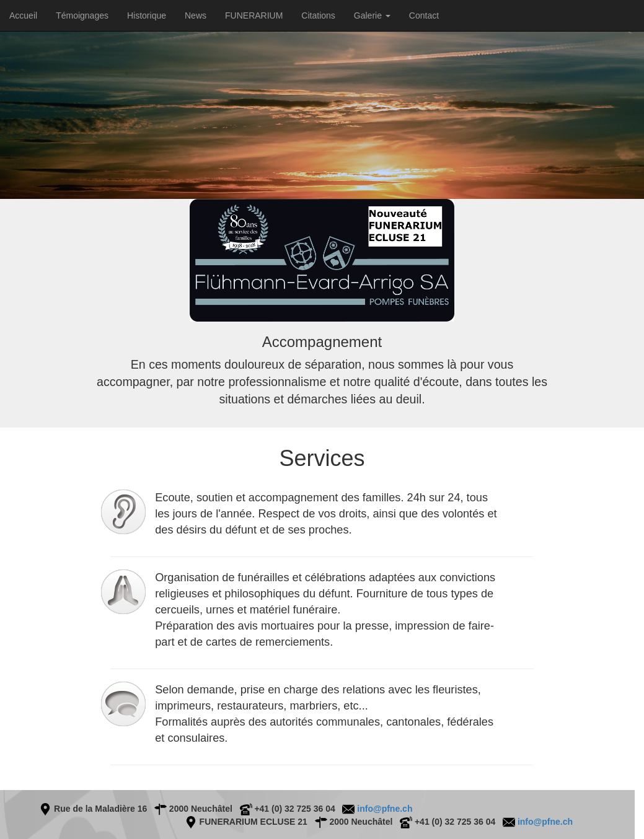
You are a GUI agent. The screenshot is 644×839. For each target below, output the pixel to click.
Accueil (23, 15)
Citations (318, 15)
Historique (147, 15)
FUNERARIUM (254, 15)
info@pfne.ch (383, 809)
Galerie (372, 15)
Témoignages (82, 15)
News (196, 15)
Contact (424, 15)
